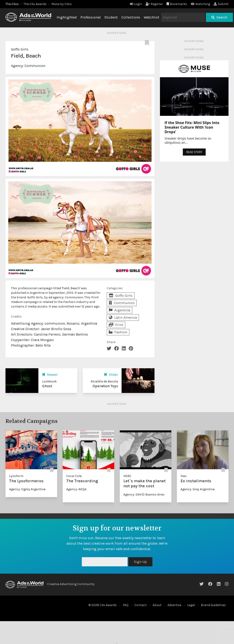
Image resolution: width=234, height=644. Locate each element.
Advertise (174, 605)
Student (111, 17)
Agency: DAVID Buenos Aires (144, 494)
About (157, 605)
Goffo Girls (20, 49)
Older (111, 375)
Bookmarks (177, 4)
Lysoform (16, 476)
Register (154, 4)
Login (136, 4)
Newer (50, 375)
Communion (35, 66)
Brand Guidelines (213, 605)
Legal (191, 605)
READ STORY (194, 152)
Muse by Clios (62, 4)
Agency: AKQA (76, 489)
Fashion (118, 332)
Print (116, 325)
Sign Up (140, 562)
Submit (221, 4)
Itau (183, 476)
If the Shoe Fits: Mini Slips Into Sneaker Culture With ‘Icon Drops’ (192, 127)
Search (219, 17)
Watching (200, 4)
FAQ (126, 605)
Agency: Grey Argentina (198, 489)
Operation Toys (105, 386)
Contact (141, 605)
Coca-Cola (74, 476)
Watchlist (152, 17)
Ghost (47, 386)
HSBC (127, 476)
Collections (131, 17)
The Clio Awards (35, 4)
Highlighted (67, 17)
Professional (91, 17)
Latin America (123, 317)
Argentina (120, 310)
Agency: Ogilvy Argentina (27, 489)
